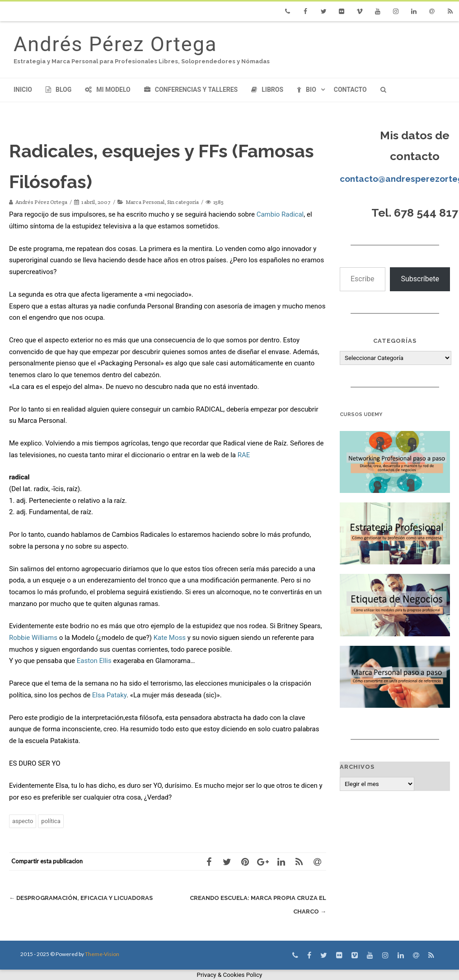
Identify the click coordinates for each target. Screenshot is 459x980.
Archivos (357, 767)
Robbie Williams (33, 638)
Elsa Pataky (109, 695)
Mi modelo (108, 90)
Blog (59, 90)
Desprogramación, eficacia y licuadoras (81, 898)
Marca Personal (145, 202)
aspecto (23, 821)
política (51, 821)
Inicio (23, 90)
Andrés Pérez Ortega (115, 44)
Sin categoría (183, 202)
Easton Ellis (94, 661)
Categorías (395, 341)
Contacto (350, 90)
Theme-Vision (102, 954)
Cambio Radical (280, 214)
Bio (307, 90)
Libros (267, 90)
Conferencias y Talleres (191, 90)
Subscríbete (420, 279)
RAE (244, 455)
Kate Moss (170, 638)
